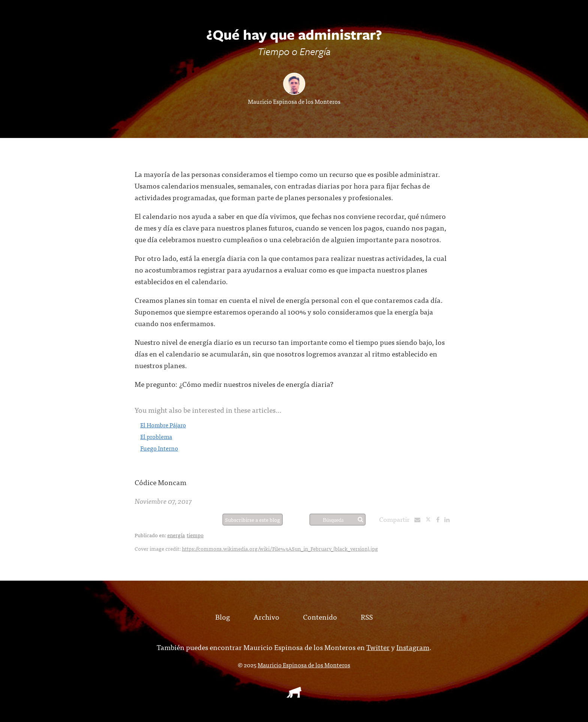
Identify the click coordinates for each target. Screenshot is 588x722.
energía (176, 535)
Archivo (266, 616)
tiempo (195, 535)
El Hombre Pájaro (163, 425)
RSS (367, 616)
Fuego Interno (159, 448)
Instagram (413, 647)
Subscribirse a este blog (253, 520)
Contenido (320, 616)
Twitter (378, 647)
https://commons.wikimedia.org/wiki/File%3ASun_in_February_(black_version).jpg (280, 548)
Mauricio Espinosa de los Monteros (294, 101)
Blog (223, 616)
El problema (156, 436)
